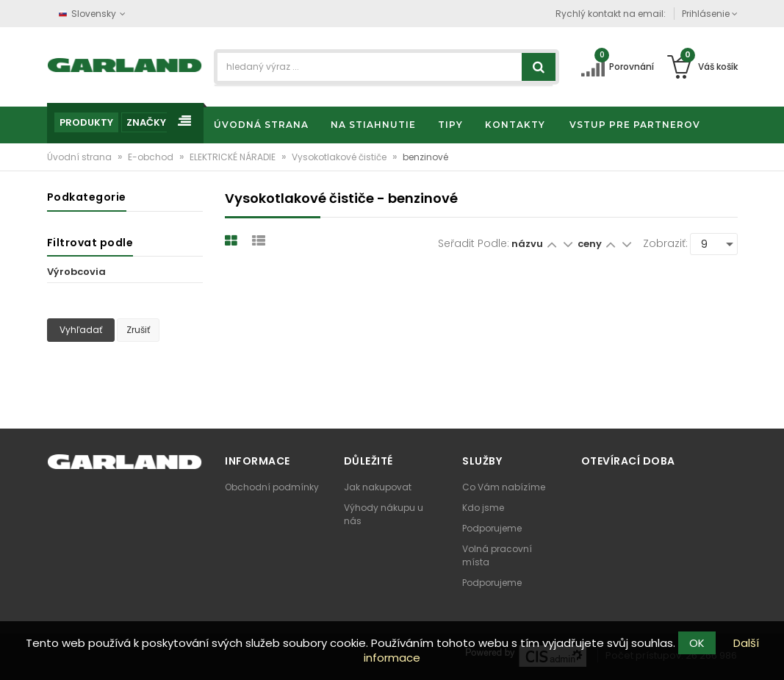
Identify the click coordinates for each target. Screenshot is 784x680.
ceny (591, 244)
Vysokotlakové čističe (340, 157)
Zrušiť (138, 330)
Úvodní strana (80, 157)
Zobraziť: (665, 243)
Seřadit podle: (474, 243)
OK (697, 643)
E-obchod (152, 157)
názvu (527, 244)
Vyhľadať (81, 330)
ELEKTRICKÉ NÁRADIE (234, 157)
